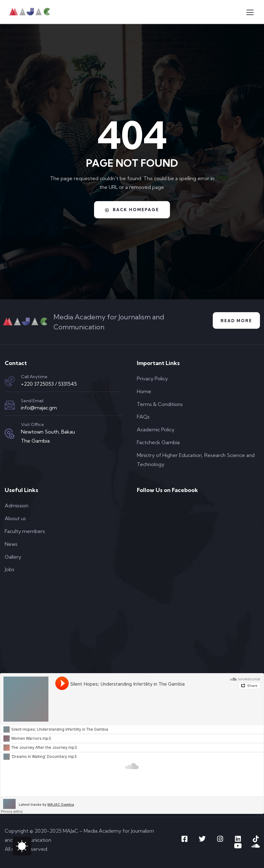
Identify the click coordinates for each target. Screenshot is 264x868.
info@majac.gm (39, 408)
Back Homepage (132, 210)
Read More (236, 321)
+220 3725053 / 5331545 (49, 384)
